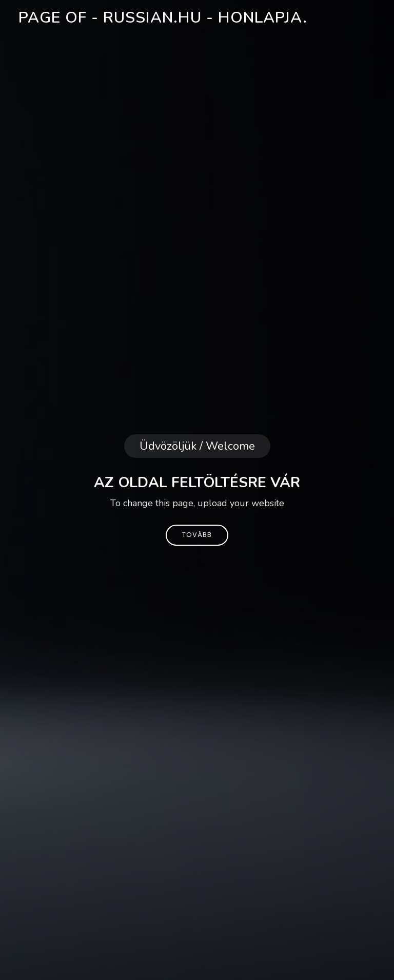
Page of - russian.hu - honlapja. (163, 18)
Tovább (197, 535)
